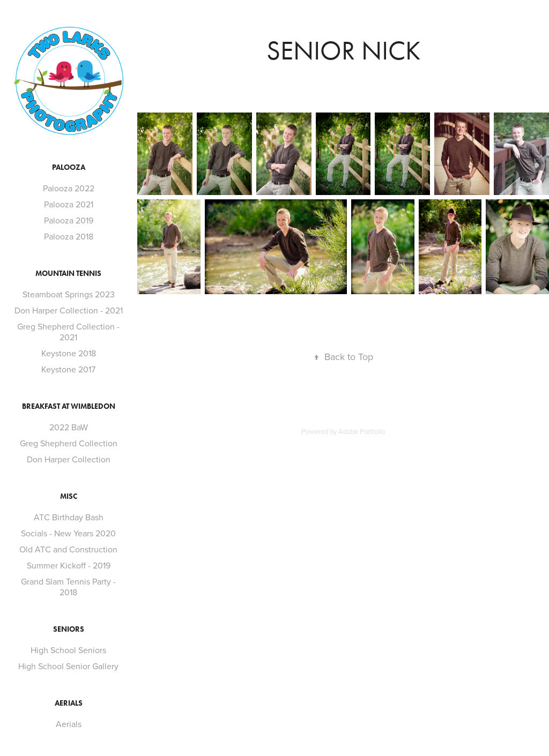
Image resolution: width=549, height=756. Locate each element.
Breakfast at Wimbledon (69, 406)
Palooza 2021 (69, 204)
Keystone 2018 (69, 353)
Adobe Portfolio (362, 431)
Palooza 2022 (69, 188)
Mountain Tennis (68, 274)
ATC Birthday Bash (69, 517)
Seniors (69, 629)
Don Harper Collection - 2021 (69, 310)
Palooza (69, 167)
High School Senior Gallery (68, 666)
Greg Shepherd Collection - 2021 (68, 332)
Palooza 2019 (69, 220)
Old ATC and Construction (68, 549)
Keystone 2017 (68, 369)
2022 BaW (69, 427)
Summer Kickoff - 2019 (69, 565)
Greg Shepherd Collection (69, 443)
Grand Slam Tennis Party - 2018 (68, 587)
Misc (69, 496)
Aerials (69, 703)
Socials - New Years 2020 (68, 533)
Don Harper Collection (69, 459)
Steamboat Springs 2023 (69, 294)
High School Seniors (68, 650)
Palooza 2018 (69, 236)
